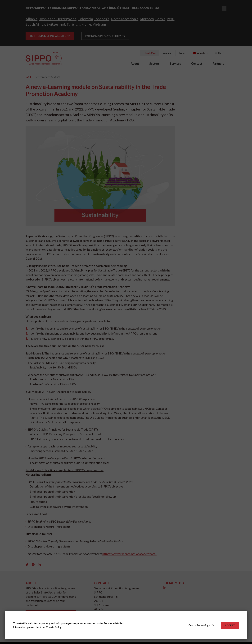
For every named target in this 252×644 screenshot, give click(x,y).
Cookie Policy (54, 627)
